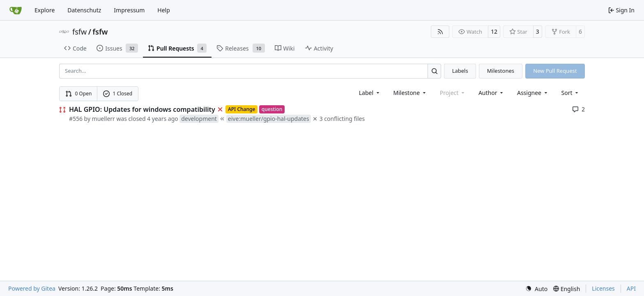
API (631, 288)
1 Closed (118, 94)
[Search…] (434, 71)
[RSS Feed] (440, 32)
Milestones (501, 71)
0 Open (79, 94)
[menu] (571, 93)
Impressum (129, 10)
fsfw (79, 32)
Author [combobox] (491, 93)
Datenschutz (84, 10)
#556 (76, 119)
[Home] (16, 10)
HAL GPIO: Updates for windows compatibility (142, 109)
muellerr (103, 119)
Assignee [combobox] (533, 93)
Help (164, 10)
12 (494, 31)
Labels (460, 71)
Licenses (603, 288)
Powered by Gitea (32, 288)
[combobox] (370, 93)
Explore (45, 10)
